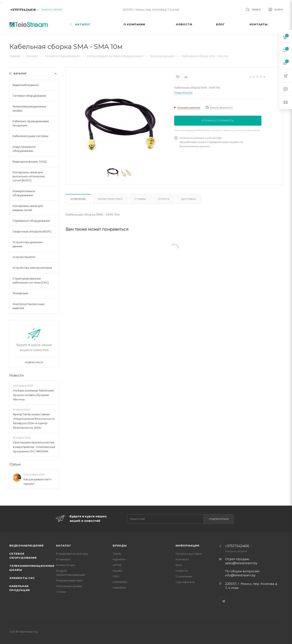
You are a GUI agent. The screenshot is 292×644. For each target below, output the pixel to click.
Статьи (15, 464)
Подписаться (219, 519)
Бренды (120, 546)
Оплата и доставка (189, 554)
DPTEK (117, 565)
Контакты (182, 559)
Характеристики (110, 199)
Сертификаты (185, 582)
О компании (184, 576)
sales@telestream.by (241, 563)
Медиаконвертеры (69, 580)
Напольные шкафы (69, 586)
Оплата (164, 199)
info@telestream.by (240, 575)
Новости (17, 375)
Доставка (189, 199)
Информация (187, 546)
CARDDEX (120, 588)
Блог (179, 565)
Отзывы (140, 199)
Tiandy (117, 554)
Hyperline (119, 559)
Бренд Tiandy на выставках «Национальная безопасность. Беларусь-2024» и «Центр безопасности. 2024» (34, 421)
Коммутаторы (66, 565)
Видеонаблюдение (27, 546)
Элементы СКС (22, 578)
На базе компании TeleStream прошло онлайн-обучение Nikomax (34, 395)
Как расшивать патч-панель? (38, 481)
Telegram (224, 601)
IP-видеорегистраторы (72, 554)
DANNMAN (120, 582)
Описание (78, 199)
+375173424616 (23, 10)
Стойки (61, 592)
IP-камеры (63, 559)
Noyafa (117, 571)
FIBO (116, 576)
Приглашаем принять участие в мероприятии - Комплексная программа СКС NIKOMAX (34, 447)
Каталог (64, 546)
